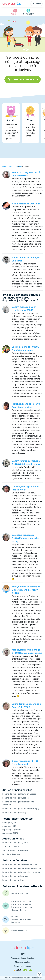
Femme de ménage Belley (14, 812)
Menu (36, 4)
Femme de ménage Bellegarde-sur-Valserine (19, 803)
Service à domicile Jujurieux (15, 850)
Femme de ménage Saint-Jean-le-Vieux (20, 864)
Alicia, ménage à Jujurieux (26, 204)
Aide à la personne (20, 893)
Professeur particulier (21, 901)
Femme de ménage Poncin (14, 880)
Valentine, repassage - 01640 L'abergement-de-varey (25, 538)
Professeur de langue (21, 904)
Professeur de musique (22, 907)
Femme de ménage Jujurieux (16, 842)
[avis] (23, 970)
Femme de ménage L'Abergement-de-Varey (22, 868)
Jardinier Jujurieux (11, 846)
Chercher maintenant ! (23, 79)
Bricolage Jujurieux (11, 854)
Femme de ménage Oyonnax (15, 798)
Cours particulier (19, 910)
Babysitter (16, 922)
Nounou (15, 917)
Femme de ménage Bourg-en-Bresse (19, 794)
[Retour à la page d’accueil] (12, 4)
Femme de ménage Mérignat (15, 876)
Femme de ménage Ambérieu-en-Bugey (21, 809)
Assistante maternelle (21, 919)
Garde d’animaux (19, 931)
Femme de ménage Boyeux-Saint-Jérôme (21, 872)
